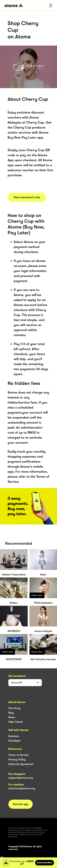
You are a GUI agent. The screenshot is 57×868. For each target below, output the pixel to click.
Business (14, 736)
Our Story (14, 708)
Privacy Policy (17, 760)
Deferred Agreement (21, 764)
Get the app (21, 804)
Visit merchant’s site (27, 197)
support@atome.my (21, 778)
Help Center (16, 722)
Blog (11, 713)
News (12, 717)
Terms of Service (18, 755)
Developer (15, 741)
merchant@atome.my (22, 788)
